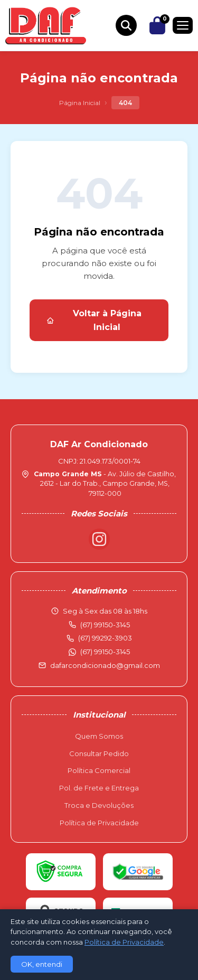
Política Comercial (99, 770)
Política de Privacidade (99, 823)
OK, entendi (42, 964)
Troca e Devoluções (99, 805)
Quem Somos (99, 736)
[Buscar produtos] (126, 25)
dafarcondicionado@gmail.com (105, 665)
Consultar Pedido (99, 753)
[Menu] (183, 25)
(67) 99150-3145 (105, 652)
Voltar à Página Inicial (94, 320)
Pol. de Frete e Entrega (99, 788)
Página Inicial (80, 103)
